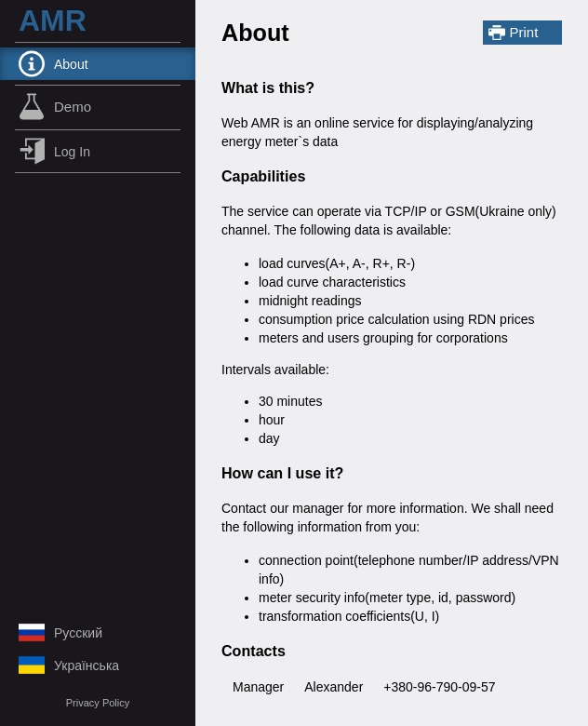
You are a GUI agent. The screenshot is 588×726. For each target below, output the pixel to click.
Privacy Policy (98, 703)
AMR (53, 21)
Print (513, 33)
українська (69, 665)
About (53, 64)
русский (60, 632)
